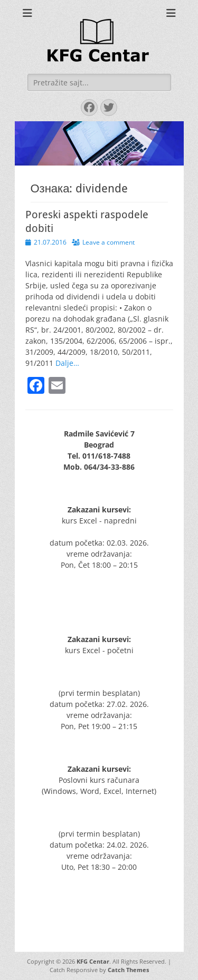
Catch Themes (128, 970)
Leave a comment (109, 242)
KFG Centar (93, 961)
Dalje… (67, 363)
